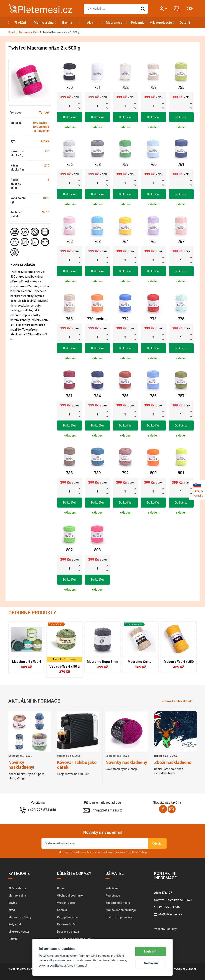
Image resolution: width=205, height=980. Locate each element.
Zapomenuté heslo (118, 903)
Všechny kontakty (165, 929)
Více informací (77, 966)
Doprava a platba (68, 932)
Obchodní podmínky (70, 896)
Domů (12, 32)
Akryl (91, 23)
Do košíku (69, 117)
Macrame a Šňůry (114, 24)
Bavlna (67, 23)
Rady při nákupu (67, 917)
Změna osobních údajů (121, 910)
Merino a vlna (44, 23)
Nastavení (151, 963)
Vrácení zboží (66, 903)
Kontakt (62, 910)
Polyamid (138, 23)
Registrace (113, 896)
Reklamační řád (67, 924)
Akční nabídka (20, 24)
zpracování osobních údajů (130, 852)
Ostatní (185, 23)
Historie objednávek (119, 917)
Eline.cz (192, 969)
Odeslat (157, 844)
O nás (61, 888)
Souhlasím (151, 952)
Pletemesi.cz (25, 969)
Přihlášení (112, 888)
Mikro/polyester (161, 23)
